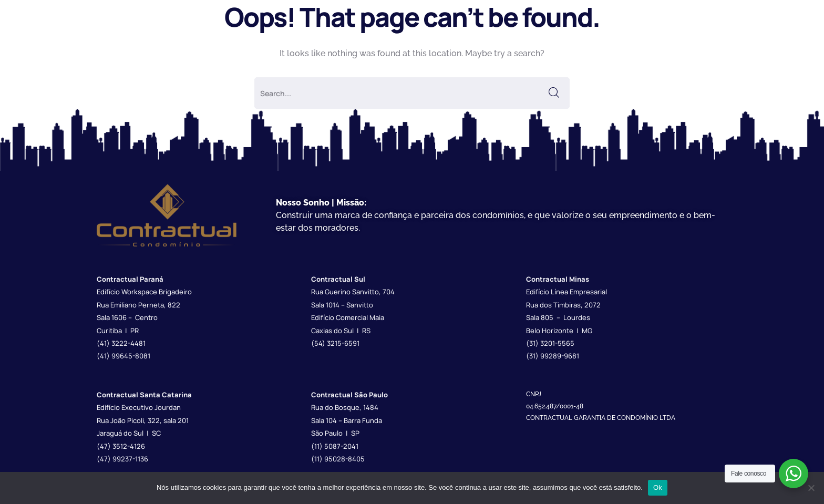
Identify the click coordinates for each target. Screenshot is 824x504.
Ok (658, 487)
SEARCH (554, 93)
